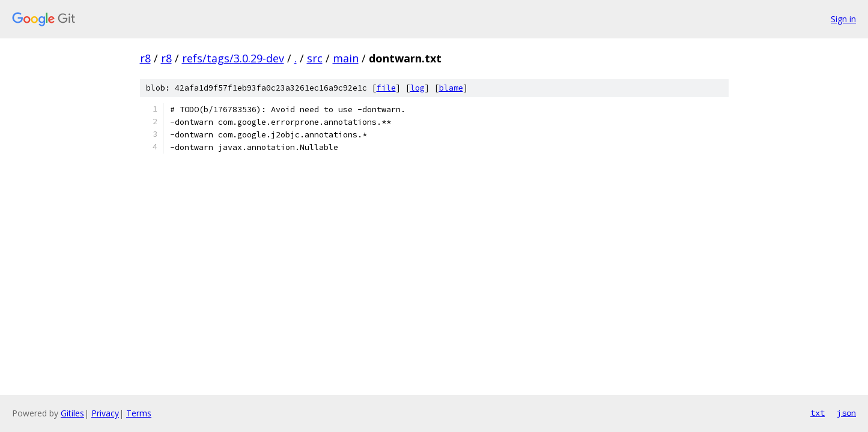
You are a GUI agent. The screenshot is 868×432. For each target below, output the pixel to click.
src (315, 58)
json (846, 413)
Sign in (843, 19)
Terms (139, 413)
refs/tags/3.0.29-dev (233, 58)
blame (451, 88)
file (386, 88)
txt (818, 413)
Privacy (105, 413)
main (346, 58)
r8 (145, 58)
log (417, 88)
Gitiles (72, 413)
